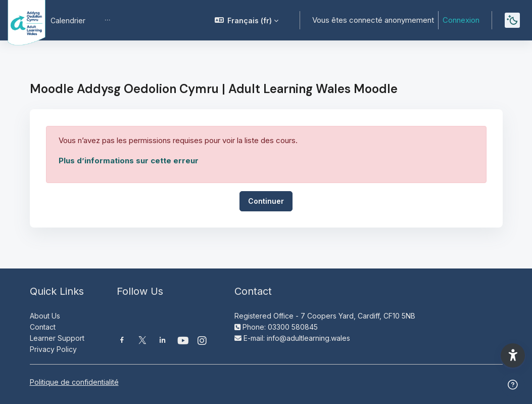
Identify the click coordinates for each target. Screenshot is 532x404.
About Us (45, 316)
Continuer (266, 201)
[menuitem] (108, 20)
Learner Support (57, 338)
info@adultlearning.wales (308, 338)
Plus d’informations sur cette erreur (129, 161)
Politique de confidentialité (74, 382)
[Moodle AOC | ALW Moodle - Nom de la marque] (19, 20)
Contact (43, 327)
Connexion (461, 20)
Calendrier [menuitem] (68, 20)
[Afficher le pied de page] (513, 385)
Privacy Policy (53, 349)
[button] (247, 20)
